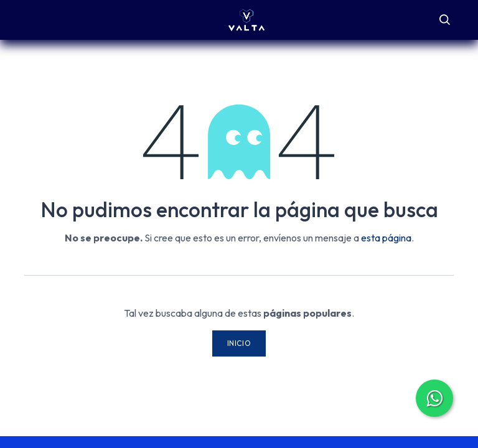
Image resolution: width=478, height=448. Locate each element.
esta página (386, 238)
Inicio (239, 343)
